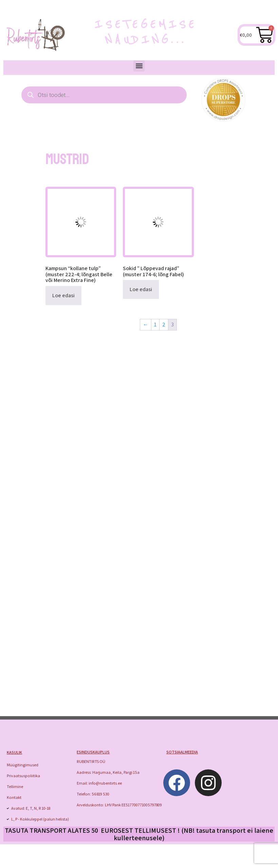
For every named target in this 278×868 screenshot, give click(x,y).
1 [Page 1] (155, 325)
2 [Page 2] (164, 325)
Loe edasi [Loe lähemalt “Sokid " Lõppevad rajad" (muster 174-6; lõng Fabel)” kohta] (141, 289)
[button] (139, 66)
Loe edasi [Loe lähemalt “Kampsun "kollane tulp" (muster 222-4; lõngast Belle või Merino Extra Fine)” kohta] (63, 295)
